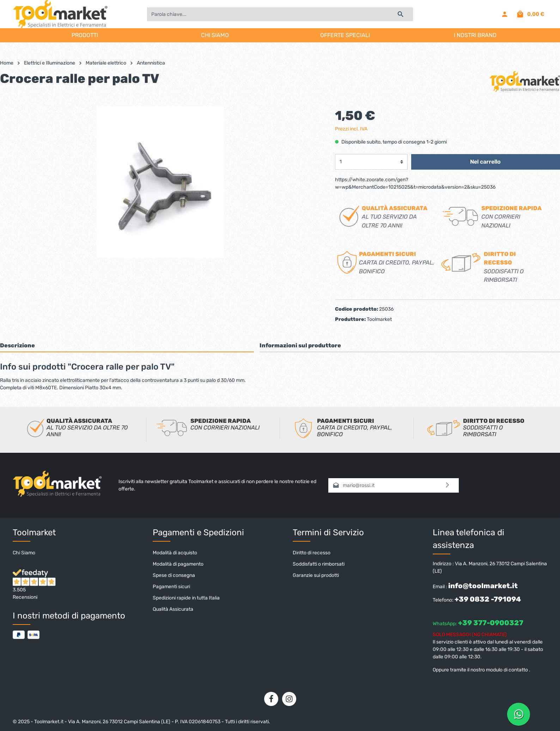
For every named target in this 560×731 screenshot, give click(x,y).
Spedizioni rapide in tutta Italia (186, 598)
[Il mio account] (505, 14)
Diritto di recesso (312, 553)
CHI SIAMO (215, 35)
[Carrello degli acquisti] (530, 14)
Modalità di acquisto (175, 553)
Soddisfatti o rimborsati (319, 564)
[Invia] (448, 485)
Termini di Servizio (328, 532)
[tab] (127, 345)
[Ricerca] (401, 14)
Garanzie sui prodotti (316, 575)
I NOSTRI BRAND (475, 35)
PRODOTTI (85, 35)
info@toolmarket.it (483, 586)
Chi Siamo (24, 553)
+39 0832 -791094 (488, 599)
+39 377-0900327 (491, 623)
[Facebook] (271, 699)
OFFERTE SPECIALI (345, 35)
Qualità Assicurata (173, 609)
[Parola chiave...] (268, 14)
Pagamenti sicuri (171, 587)
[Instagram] (289, 699)
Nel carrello (485, 162)
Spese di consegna (174, 575)
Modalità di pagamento (178, 564)
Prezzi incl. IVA (351, 129)
